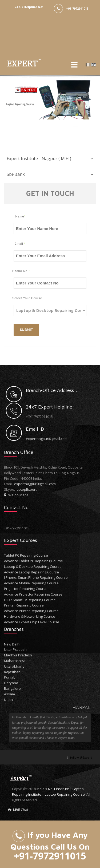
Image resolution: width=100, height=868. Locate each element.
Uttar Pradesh (15, 649)
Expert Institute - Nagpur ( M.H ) (39, 158)
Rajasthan (12, 672)
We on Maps (16, 495)
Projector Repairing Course (26, 589)
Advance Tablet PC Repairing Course (33, 561)
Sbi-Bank (16, 174)
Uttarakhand (14, 666)
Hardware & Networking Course (30, 616)
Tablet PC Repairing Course (26, 555)
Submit (26, 330)
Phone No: (19, 271)
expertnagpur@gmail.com (47, 439)
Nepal (9, 700)
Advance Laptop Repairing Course (31, 572)
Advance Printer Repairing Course (31, 611)
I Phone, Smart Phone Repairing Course (36, 577)
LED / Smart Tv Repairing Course (30, 600)
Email (20, 244)
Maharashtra (15, 661)
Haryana (11, 683)
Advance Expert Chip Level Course (32, 622)
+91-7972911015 (77, 8)
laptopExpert (26, 489)
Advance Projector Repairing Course (33, 594)
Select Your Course (19, 298)
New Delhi (12, 644)
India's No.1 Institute (53, 789)
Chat (18, 810)
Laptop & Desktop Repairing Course (33, 566)
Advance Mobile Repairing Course (31, 583)
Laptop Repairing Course (65, 794)
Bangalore (12, 688)
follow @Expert (81, 758)
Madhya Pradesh (18, 655)
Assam (9, 694)
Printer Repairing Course (24, 605)
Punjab (10, 677)
